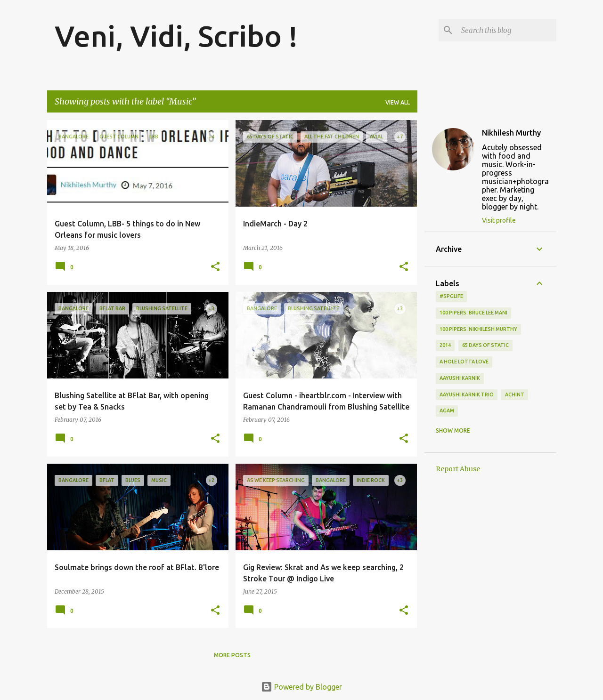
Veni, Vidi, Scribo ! (176, 36)
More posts (232, 655)
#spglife (451, 296)
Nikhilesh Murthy (511, 133)
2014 (445, 345)
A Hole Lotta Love (464, 362)
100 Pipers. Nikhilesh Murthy (478, 329)
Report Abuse (458, 469)
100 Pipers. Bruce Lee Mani (473, 313)
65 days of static (485, 345)
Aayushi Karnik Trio (467, 394)
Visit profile (499, 220)
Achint (515, 394)
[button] (215, 267)
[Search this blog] (507, 30)
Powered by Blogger (301, 687)
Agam (447, 410)
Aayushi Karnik (460, 378)
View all (398, 102)
